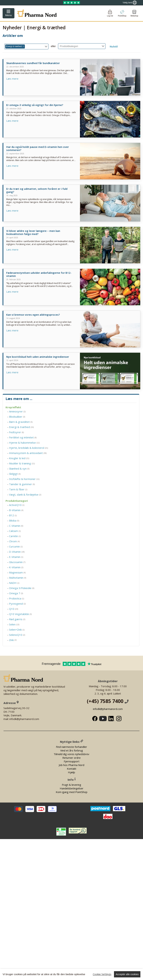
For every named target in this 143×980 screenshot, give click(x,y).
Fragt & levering (71, 785)
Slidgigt (15, 474)
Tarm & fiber (18, 489)
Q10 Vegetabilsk (20, 614)
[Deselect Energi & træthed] (23, 47)
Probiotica (17, 598)
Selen (14, 624)
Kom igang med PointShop (72, 792)
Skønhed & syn (19, 469)
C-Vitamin (16, 526)
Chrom (14, 541)
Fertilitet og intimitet (23, 437)
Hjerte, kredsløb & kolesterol (29, 448)
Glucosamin (17, 562)
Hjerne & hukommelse (24, 443)
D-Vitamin (17, 552)
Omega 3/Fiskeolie (22, 588)
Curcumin (16, 546)
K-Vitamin (16, 567)
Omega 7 (16, 593)
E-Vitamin (16, 557)
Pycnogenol (17, 604)
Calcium (15, 531)
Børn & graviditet (21, 422)
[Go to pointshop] (122, 13)
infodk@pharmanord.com (108, 709)
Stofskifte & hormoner (24, 479)
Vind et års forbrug (72, 750)
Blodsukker (17, 417)
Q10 (14, 609)
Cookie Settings (102, 974)
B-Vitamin (16, 510)
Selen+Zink (17, 630)
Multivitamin (18, 578)
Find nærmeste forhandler (71, 747)
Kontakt (72, 769)
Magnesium (17, 572)
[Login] (110, 13)
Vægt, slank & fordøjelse (25, 495)
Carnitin (15, 536)
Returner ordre (71, 758)
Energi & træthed (21, 427)
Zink (13, 640)
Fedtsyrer (17, 432)
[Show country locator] (130, 3)
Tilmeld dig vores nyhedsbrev (71, 754)
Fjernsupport (72, 761)
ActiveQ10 (17, 505)
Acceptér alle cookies (127, 974)
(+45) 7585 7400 (108, 701)
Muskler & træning (22, 463)
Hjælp (71, 772)
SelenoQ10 (17, 635)
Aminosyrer (17, 411)
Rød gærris (17, 619)
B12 (13, 515)
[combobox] (26, 46)
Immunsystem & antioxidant (28, 453)
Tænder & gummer (22, 484)
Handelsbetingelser (72, 788)
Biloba (14, 520)
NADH (14, 583)
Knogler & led (19, 458)
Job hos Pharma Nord (71, 765)
